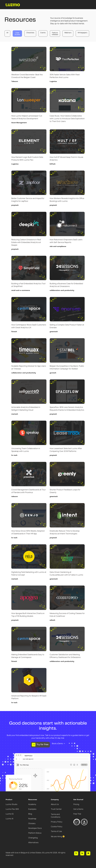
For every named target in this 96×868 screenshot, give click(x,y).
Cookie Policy (57, 826)
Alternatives (33, 842)
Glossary (32, 823)
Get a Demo (78, 809)
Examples (32, 809)
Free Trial (77, 814)
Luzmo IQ (10, 814)
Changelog (33, 838)
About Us (55, 804)
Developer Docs (35, 828)
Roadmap (32, 819)
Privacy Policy (57, 822)
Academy (32, 804)
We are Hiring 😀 (58, 836)
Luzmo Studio (12, 804)
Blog (30, 814)
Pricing (76, 804)
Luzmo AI (9, 819)
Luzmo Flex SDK (12, 809)
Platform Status (35, 833)
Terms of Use (56, 831)
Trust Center (56, 809)
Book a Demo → (59, 743)
